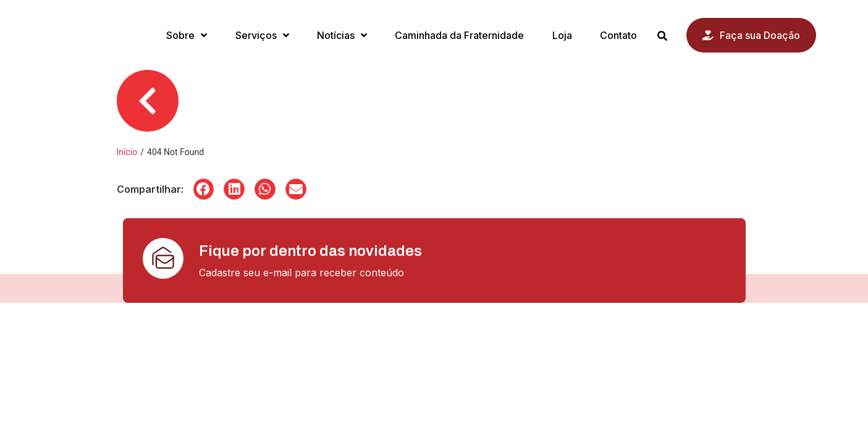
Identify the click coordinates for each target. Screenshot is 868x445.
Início (127, 152)
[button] (204, 189)
